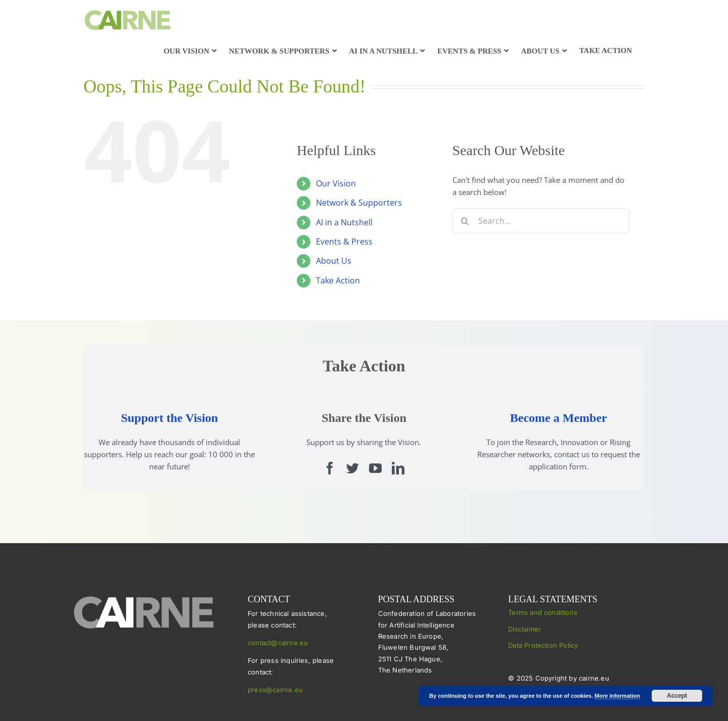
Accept (677, 696)
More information (617, 696)
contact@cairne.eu (278, 643)
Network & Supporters (359, 203)
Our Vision (336, 183)
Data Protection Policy (543, 645)
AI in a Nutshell (344, 222)
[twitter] (353, 468)
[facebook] (330, 468)
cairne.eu (288, 690)
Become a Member (559, 418)
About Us (334, 261)
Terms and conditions (543, 612)
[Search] (465, 221)
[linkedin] (398, 468)
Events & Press (344, 242)
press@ (260, 690)
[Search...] (541, 221)
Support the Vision (169, 418)
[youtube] (375, 468)
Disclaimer (525, 629)
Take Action (338, 280)
